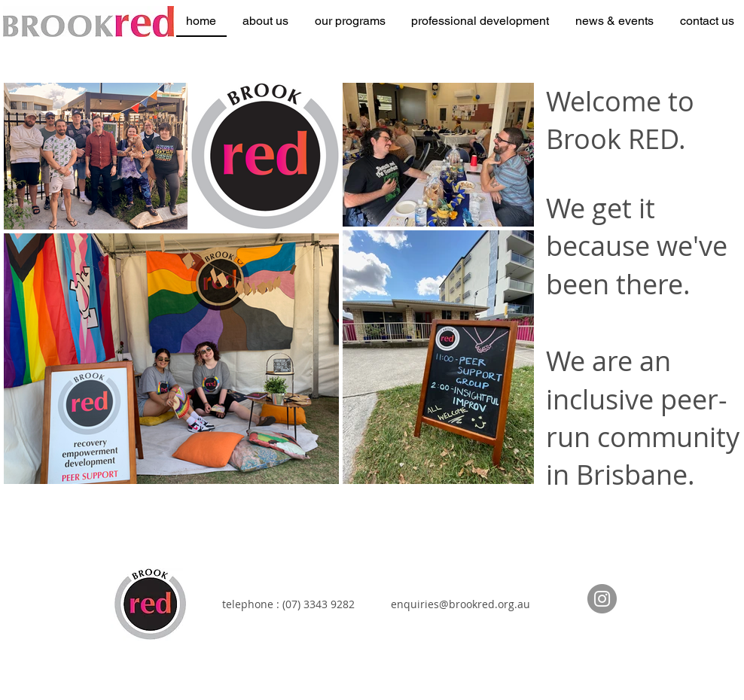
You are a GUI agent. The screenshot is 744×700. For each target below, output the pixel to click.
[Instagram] (602, 599)
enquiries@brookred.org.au (460, 604)
